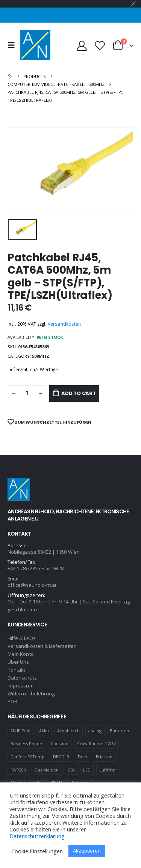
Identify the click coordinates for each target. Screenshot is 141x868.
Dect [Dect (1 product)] (83, 757)
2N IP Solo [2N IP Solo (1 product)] (21, 731)
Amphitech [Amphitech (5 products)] (68, 731)
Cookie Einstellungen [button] (37, 851)
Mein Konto (21, 654)
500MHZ (41, 356)
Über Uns (18, 662)
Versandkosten (64, 324)
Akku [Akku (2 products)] (44, 731)
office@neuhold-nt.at (32, 585)
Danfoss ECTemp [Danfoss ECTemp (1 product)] (28, 757)
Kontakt (16, 670)
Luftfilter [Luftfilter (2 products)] (108, 770)
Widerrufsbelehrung (31, 693)
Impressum (20, 686)
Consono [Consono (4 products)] (60, 743)
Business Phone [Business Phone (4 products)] (27, 743)
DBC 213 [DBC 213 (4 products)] (61, 757)
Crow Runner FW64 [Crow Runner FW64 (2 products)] (96, 743)
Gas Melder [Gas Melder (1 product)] (46, 770)
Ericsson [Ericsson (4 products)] (104, 757)
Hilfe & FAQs (22, 638)
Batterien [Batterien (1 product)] (119, 731)
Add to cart (79, 393)
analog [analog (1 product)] (95, 731)
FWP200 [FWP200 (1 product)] (18, 770)
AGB (12, 701)
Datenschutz (22, 678)
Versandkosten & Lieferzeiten (42, 646)
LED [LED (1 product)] (87, 770)
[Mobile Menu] (13, 45)
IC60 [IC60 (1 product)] (71, 770)
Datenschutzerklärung (37, 836)
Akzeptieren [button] (87, 851)
